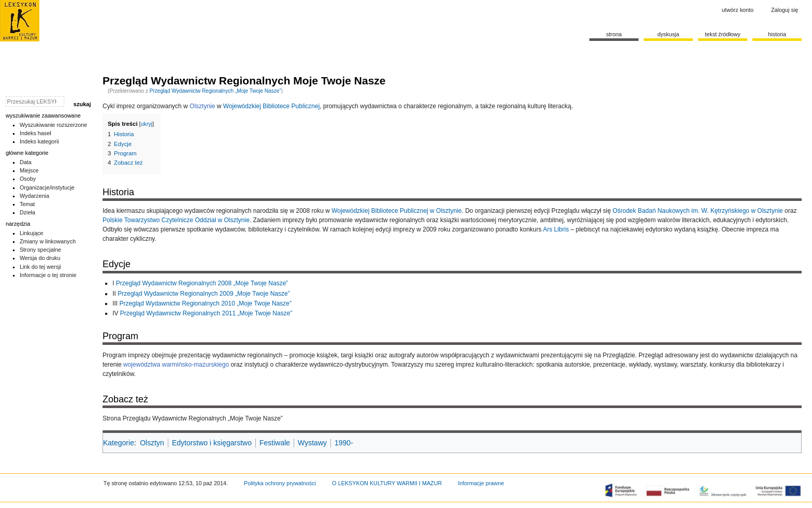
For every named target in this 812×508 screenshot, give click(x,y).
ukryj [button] (147, 124)
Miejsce (29, 170)
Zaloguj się (785, 10)
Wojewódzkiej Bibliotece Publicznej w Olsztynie (396, 211)
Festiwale (275, 443)
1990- (344, 443)
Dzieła (27, 212)
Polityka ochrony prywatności (280, 483)
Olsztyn (152, 443)
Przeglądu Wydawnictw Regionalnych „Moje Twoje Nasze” (203, 418)
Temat (27, 204)
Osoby (28, 179)
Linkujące (32, 233)
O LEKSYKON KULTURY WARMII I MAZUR (387, 483)
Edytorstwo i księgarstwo (212, 443)
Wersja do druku (40, 258)
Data (26, 162)
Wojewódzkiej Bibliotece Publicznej (272, 106)
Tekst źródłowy (723, 34)
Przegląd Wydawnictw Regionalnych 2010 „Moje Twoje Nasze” (206, 303)
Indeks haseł (35, 133)
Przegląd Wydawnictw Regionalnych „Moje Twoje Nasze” (215, 91)
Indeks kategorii (39, 141)
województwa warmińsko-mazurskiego (176, 365)
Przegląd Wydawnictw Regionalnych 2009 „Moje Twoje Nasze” (204, 294)
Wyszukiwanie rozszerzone (54, 125)
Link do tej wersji (40, 267)
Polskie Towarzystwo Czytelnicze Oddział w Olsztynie (176, 220)
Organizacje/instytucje (47, 187)
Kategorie (119, 443)
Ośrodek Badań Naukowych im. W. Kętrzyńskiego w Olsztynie (698, 211)
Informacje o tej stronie (48, 275)
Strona (614, 34)
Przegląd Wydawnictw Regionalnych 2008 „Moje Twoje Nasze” (202, 283)
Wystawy (312, 443)
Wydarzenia (34, 196)
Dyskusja (668, 34)
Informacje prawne (481, 483)
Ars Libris (556, 229)
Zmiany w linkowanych (48, 241)
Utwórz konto (738, 10)
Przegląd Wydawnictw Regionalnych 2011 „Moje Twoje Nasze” (206, 313)
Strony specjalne (40, 250)
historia (777, 34)
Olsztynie (202, 106)
